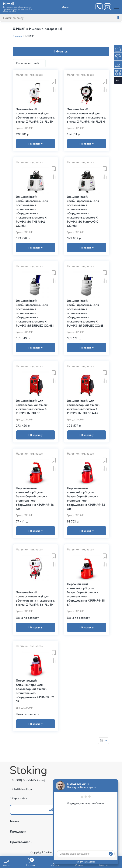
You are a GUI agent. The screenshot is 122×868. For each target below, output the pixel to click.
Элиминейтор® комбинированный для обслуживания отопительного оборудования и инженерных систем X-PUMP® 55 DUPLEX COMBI (35, 313)
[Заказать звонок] (99, 7)
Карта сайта (19, 798)
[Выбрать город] (65, 7)
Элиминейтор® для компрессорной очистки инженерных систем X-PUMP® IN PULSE (33, 407)
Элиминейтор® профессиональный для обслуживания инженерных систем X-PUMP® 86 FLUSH (35, 599)
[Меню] (117, 7)
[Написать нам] (108, 7)
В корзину (35, 144)
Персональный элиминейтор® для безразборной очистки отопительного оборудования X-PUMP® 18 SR (86, 594)
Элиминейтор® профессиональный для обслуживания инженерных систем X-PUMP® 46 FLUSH (86, 115)
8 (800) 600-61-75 (24, 780)
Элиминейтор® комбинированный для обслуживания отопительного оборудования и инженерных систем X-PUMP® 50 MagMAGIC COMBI (83, 211)
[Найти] (121, 18)
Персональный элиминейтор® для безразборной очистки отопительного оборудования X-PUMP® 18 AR (35, 499)
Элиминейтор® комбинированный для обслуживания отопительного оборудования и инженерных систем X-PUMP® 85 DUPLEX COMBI (86, 313)
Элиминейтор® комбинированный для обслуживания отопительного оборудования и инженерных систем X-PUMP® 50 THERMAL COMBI (32, 211)
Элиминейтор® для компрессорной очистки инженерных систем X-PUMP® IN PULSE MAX (84, 407)
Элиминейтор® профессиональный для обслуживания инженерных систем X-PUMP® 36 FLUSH (35, 115)
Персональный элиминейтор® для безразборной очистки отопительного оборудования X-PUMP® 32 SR (35, 691)
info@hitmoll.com (23, 789)
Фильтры (61, 51)
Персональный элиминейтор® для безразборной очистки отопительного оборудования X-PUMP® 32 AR (86, 499)
